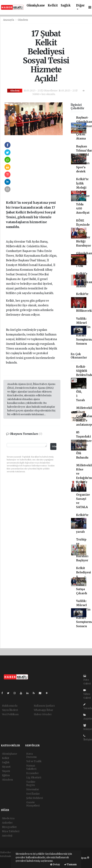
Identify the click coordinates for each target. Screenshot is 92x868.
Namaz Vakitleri (31, 767)
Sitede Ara (8, 818)
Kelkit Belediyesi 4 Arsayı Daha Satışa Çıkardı (84, 581)
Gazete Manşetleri (33, 804)
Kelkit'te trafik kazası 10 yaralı (82, 523)
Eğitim (6, 775)
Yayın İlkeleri (10, 710)
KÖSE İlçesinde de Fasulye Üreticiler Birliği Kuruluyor (83, 233)
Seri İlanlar (33, 794)
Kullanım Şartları (44, 706)
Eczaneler (32, 773)
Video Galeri (87, 694)
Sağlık (66, 5)
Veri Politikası (10, 714)
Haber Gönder (43, 714)
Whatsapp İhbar (43, 710)
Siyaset (6, 767)
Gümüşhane (36, 5)
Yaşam (6, 771)
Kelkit (53, 5)
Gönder (54, 446)
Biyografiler (9, 827)
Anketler (7, 823)
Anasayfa (9, 20)
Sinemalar (33, 789)
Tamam (70, 864)
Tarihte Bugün (31, 783)
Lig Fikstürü (34, 777)
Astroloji (7, 836)
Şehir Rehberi (35, 798)
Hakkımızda (10, 706)
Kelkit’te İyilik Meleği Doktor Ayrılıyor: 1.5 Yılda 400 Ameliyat (83, 196)
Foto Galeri (87, 680)
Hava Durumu (31, 755)
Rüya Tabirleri (11, 831)
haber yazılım (9, 864)
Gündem (23, 20)
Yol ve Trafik (34, 761)
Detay (55, 864)
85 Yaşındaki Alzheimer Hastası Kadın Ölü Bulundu (84, 445)
